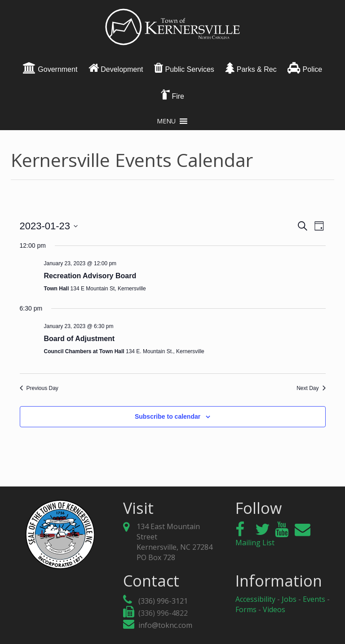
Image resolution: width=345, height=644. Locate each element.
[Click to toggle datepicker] (49, 226)
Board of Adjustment (80, 339)
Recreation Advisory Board (90, 276)
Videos (274, 609)
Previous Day (39, 388)
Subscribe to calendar (168, 416)
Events (314, 599)
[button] (166, 121)
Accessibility (255, 599)
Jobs (289, 599)
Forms (246, 609)
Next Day (311, 388)
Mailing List (273, 537)
